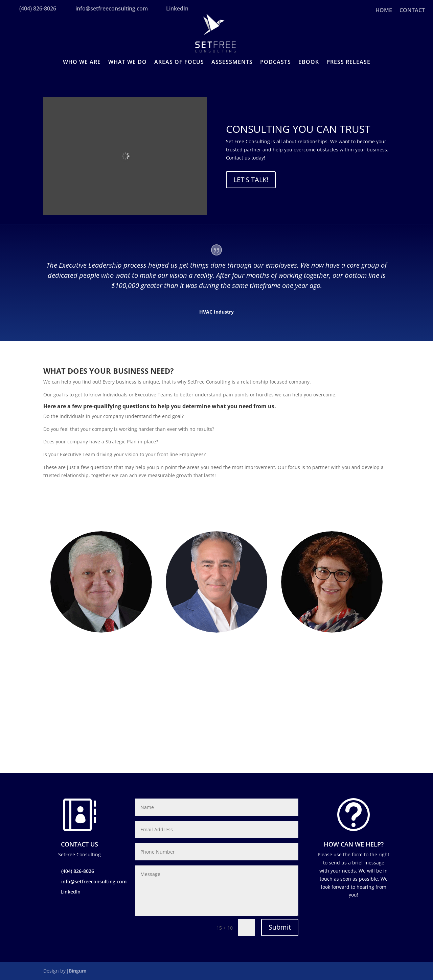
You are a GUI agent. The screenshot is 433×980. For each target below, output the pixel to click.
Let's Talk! (251, 180)
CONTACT (412, 11)
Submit (280, 927)
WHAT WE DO (128, 63)
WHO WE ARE (82, 63)
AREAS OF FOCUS (179, 63)
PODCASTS (276, 63)
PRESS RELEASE (348, 63)
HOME (384, 11)
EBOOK (309, 63)
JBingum (77, 971)
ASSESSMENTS (232, 63)
